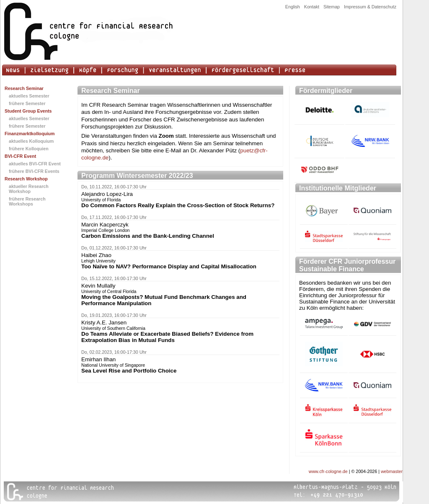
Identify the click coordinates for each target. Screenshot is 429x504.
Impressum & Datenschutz (370, 7)
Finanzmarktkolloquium (30, 134)
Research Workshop (26, 179)
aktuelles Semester (29, 96)
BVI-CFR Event (20, 156)
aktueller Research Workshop (29, 189)
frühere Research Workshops (27, 201)
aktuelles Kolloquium (31, 141)
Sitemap (332, 7)
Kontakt (312, 7)
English (293, 7)
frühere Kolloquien (29, 149)
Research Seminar (24, 88)
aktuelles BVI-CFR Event (35, 164)
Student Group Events (28, 111)
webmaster (392, 471)
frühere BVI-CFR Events (34, 171)
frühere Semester (27, 103)
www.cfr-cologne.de (328, 471)
